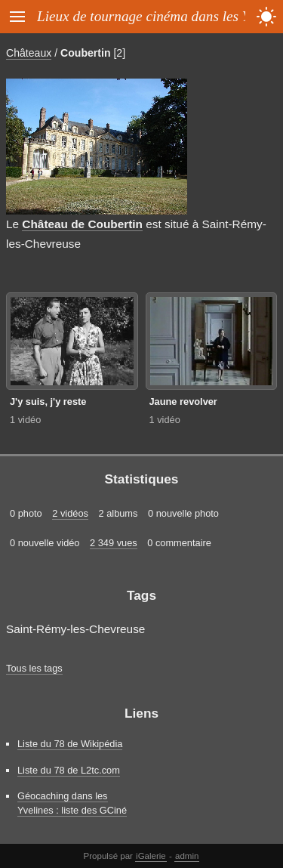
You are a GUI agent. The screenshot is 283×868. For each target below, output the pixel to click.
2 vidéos (70, 513)
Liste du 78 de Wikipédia (70, 744)
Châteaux (29, 53)
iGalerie (151, 856)
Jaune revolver (183, 402)
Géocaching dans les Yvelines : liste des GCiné (72, 803)
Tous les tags (34, 668)
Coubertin (85, 53)
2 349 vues (114, 543)
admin (187, 856)
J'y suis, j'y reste (48, 402)
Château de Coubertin (82, 224)
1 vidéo (25, 420)
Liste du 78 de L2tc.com (69, 770)
